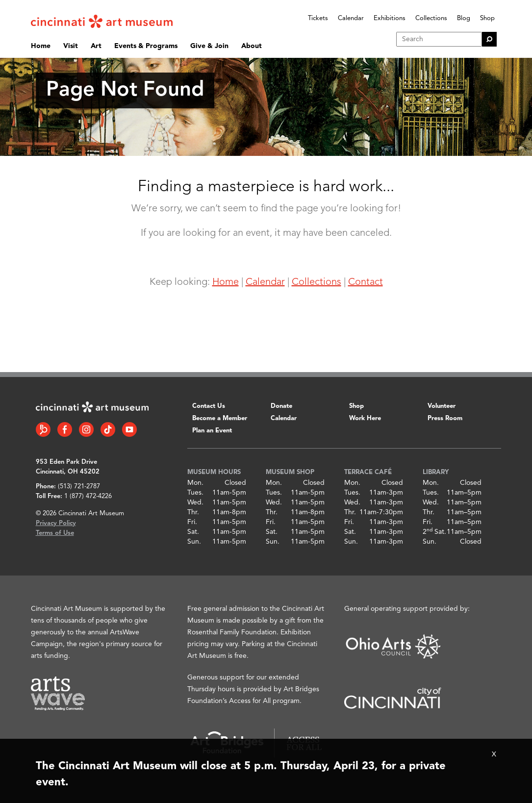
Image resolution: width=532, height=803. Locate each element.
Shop (487, 18)
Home (41, 46)
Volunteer (442, 406)
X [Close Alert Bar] (494, 754)
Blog (464, 18)
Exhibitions (390, 18)
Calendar (351, 18)
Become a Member (220, 418)
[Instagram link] (86, 429)
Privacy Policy (56, 523)
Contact (366, 282)
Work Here (365, 418)
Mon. (195, 483)
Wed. (195, 502)
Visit (71, 46)
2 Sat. (434, 532)
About (252, 46)
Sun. (194, 542)
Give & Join (209, 46)
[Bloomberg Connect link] (43, 429)
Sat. (193, 532)
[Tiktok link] (108, 429)
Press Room (445, 418)
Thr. (193, 512)
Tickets (318, 18)
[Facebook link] (65, 429)
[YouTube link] (129, 429)
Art (96, 46)
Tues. (195, 493)
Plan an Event (212, 431)
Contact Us (209, 406)
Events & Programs (146, 46)
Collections (431, 18)
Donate (281, 406)
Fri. (192, 522)
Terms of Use (55, 533)
